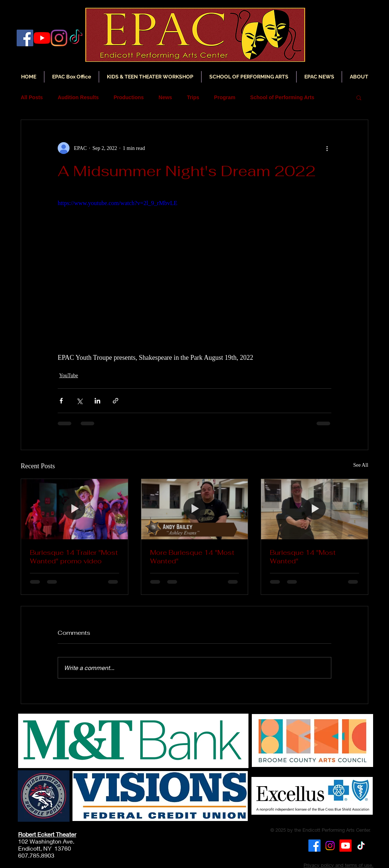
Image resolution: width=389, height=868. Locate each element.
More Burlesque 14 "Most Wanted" (192, 557)
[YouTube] (42, 38)
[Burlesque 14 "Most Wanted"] (314, 509)
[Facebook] (25, 38)
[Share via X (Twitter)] (79, 401)
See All (361, 465)
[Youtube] (346, 846)
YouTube (69, 376)
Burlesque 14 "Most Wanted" (303, 557)
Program (225, 97)
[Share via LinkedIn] (97, 401)
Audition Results (78, 97)
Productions (129, 97)
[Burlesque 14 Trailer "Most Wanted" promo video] (75, 509)
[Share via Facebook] (61, 401)
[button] (319, 77)
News (165, 97)
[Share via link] (116, 401)
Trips (193, 97)
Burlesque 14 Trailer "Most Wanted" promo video (74, 557)
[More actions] (327, 148)
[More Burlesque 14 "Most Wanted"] (195, 509)
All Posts (32, 97)
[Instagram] (59, 38)
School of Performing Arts (282, 97)
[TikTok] (361, 846)
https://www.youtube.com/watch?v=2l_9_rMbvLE (118, 203)
